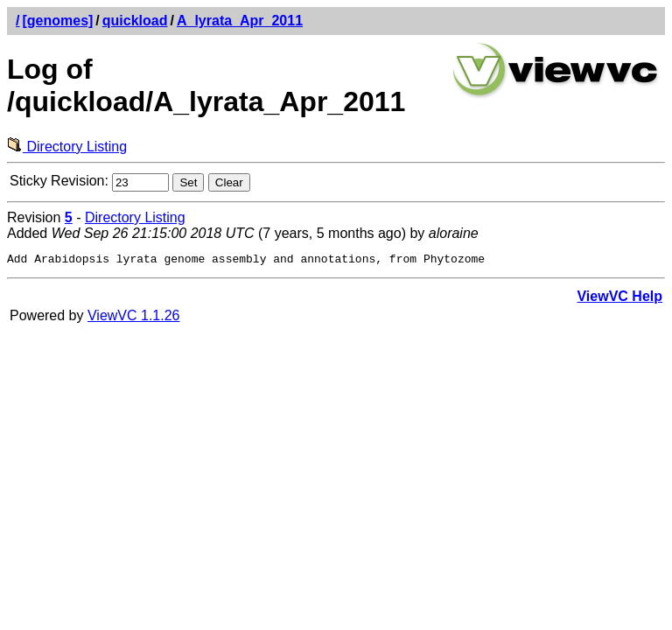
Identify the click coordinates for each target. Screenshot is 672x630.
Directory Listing (67, 147)
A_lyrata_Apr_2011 (240, 21)
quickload (135, 21)
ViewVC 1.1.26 (134, 318)
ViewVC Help (619, 299)
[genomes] (57, 21)
